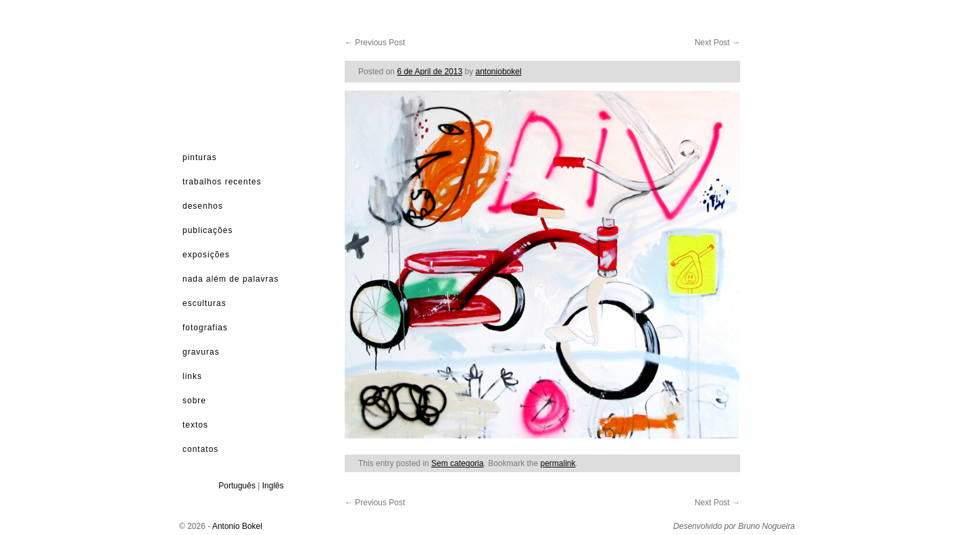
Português (237, 486)
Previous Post (375, 43)
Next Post (717, 43)
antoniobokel (499, 72)
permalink (558, 463)
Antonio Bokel (237, 526)
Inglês (273, 486)
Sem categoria (457, 463)
